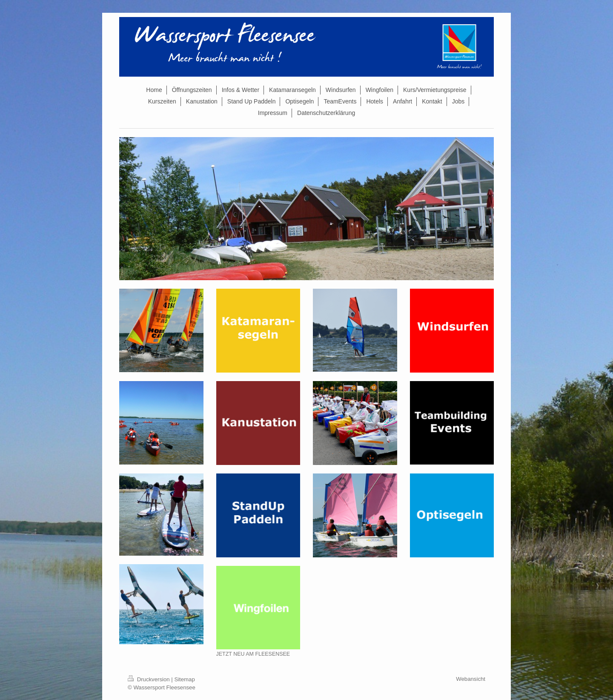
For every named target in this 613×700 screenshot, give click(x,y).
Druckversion (149, 679)
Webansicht (471, 679)
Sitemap (184, 679)
